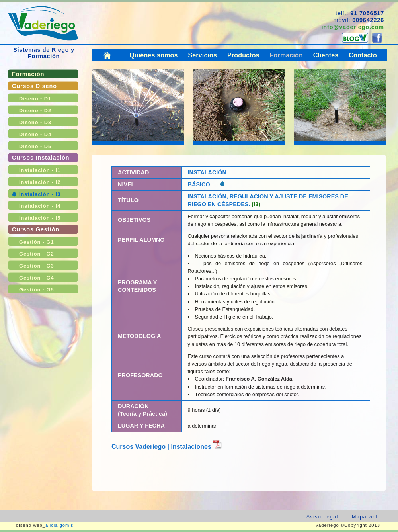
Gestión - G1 (37, 242)
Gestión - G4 (37, 278)
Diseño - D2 (35, 111)
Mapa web (366, 517)
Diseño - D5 (35, 146)
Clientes (326, 55)
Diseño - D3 (35, 122)
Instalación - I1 (40, 170)
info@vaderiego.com (353, 27)
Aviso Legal (322, 517)
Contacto (363, 55)
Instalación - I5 (40, 218)
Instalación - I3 (40, 194)
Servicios (202, 55)
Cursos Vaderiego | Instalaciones (167, 447)
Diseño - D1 (35, 99)
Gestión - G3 (37, 266)
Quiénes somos (153, 55)
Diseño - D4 (35, 134)
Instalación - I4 (40, 206)
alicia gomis (60, 525)
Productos (243, 55)
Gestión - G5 (37, 290)
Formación (28, 74)
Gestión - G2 (37, 254)
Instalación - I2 (40, 182)
